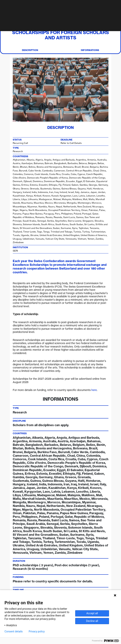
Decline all (92, 621)
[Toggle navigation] (117, 5)
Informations (90, 50)
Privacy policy (37, 631)
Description (30, 50)
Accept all (92, 613)
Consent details (14, 631)
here (94, 390)
